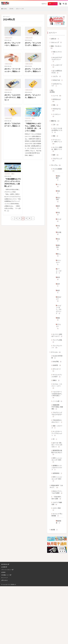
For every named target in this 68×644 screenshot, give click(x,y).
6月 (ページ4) (20, 9)
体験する (55, 131)
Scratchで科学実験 (57, 396)
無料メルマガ (52, 4)
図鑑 (58, 352)
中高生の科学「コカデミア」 (56, 544)
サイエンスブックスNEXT (57, 416)
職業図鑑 (58, 588)
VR (55, 489)
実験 (56, 147)
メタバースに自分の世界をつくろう (57, 141)
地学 (58, 320)
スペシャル (56, 391)
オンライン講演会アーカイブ (57, 371)
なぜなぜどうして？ (57, 92)
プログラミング (57, 173)
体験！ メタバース (57, 475)
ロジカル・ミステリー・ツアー (57, 428)
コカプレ (57, 80)
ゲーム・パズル (58, 296)
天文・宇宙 (58, 217)
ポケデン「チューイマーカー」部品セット (12, 45)
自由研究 (57, 405)
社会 (58, 261)
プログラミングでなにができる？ (57, 460)
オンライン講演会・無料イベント (57, 162)
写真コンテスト (57, 54)
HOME (5, 9)
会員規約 (3, 640)
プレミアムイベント (57, 385)
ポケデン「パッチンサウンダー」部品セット (32, 74)
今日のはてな (57, 119)
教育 (58, 225)
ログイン (43, 4)
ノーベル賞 (58, 445)
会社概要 (3, 635)
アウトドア (58, 361)
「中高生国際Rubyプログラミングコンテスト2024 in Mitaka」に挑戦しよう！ (12, 193)
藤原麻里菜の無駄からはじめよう (57, 506)
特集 (56, 113)
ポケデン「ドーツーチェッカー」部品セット (12, 74)
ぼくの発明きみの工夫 (57, 75)
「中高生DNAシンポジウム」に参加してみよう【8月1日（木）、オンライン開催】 (33, 135)
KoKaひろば (57, 86)
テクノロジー (58, 286)
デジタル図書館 (57, 185)
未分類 (55, 597)
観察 (56, 168)
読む (33, 124)
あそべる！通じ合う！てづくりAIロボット (57, 496)
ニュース (28, 124)
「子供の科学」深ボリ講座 (57, 559)
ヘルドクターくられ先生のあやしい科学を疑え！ (57, 437)
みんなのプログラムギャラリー (57, 62)
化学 (58, 313)
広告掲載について (5, 643)
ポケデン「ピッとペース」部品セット (32, 102)
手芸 (58, 232)
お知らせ (55, 39)
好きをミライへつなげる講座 (57, 551)
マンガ (58, 240)
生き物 (58, 254)
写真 (58, 209)
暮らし (58, 277)
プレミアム (56, 179)
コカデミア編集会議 (57, 567)
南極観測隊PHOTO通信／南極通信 (57, 451)
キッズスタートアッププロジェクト (57, 483)
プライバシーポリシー (7, 638)
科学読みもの (57, 108)
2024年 (11, 9)
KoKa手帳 (58, 401)
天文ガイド (58, 328)
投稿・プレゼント (57, 48)
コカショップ (8, 38)
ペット (58, 202)
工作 (56, 135)
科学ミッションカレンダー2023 (57, 535)
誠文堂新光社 (4, 632)
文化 (58, 247)
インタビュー (57, 125)
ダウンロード (57, 410)
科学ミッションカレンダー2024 (57, 514)
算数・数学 (58, 193)
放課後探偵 (58, 529)
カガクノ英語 (57, 573)
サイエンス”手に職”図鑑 (57, 579)
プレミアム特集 (57, 379)
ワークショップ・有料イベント (57, 154)
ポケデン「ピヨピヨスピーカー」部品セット (12, 132)
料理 (58, 306)
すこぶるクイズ (57, 69)
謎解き (56, 422)
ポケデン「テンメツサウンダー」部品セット (32, 45)
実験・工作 (58, 269)
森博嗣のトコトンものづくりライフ (57, 523)
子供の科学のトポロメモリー (57, 468)
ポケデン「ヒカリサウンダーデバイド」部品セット (12, 103)
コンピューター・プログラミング (58, 341)
